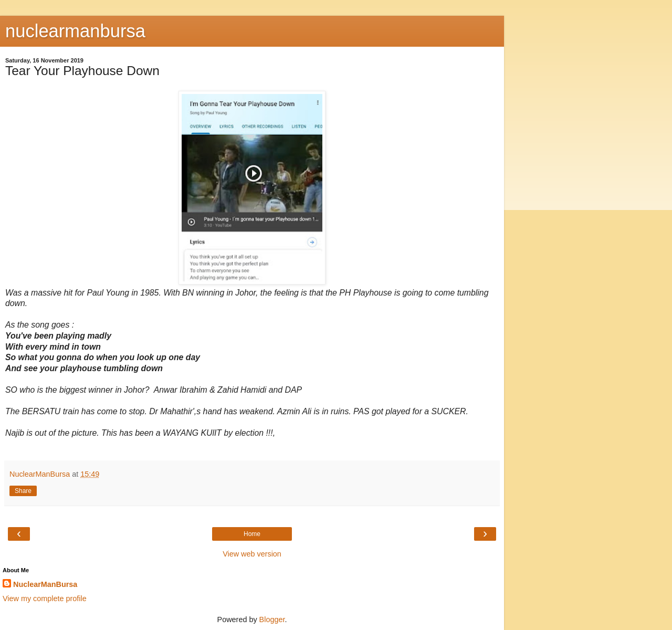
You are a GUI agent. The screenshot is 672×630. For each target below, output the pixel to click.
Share (23, 491)
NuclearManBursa (45, 584)
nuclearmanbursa (75, 31)
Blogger (272, 619)
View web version (252, 554)
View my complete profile (45, 598)
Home (252, 534)
